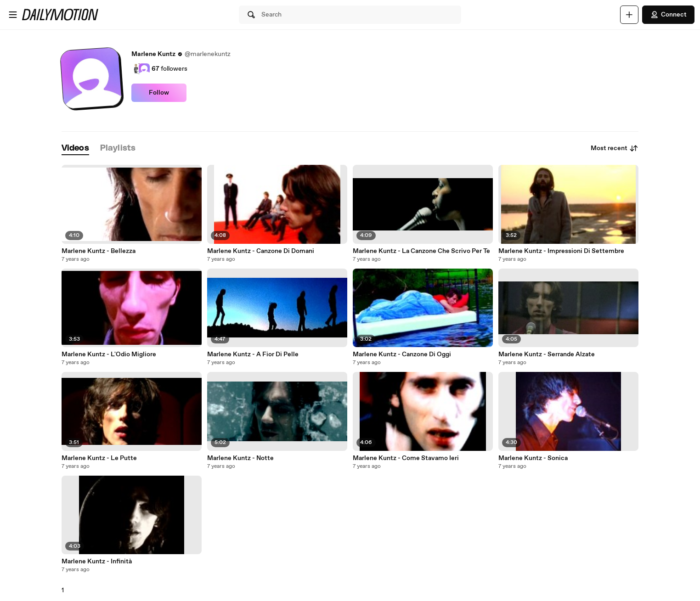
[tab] (75, 149)
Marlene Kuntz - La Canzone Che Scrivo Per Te (421, 251)
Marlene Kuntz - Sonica (533, 458)
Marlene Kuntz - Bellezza (99, 251)
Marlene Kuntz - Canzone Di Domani (261, 251)
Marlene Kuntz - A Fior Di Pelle (253, 354)
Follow (159, 93)
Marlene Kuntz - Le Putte (99, 458)
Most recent (615, 148)
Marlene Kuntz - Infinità (97, 562)
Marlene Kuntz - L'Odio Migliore (109, 354)
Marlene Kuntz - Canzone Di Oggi (402, 354)
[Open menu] (13, 15)
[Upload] (629, 15)
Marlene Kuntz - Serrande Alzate (547, 354)
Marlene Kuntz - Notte (240, 458)
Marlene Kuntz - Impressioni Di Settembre (561, 251)
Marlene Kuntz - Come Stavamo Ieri (406, 458)
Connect (668, 15)
